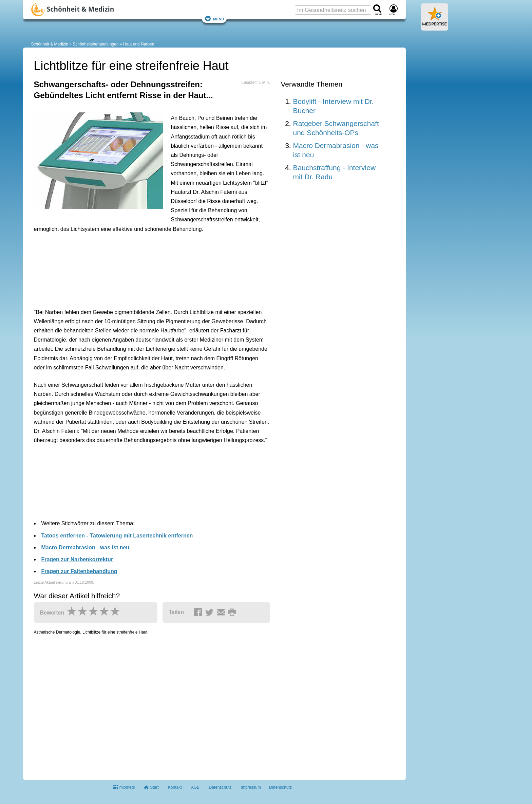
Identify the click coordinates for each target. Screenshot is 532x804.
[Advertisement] (139, 269)
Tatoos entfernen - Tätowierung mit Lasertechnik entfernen (117, 536)
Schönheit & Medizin (50, 44)
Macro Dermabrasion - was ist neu (85, 547)
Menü (214, 19)
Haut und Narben (139, 44)
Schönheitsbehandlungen (96, 44)
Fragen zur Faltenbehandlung (79, 571)
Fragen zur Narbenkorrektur (77, 559)
